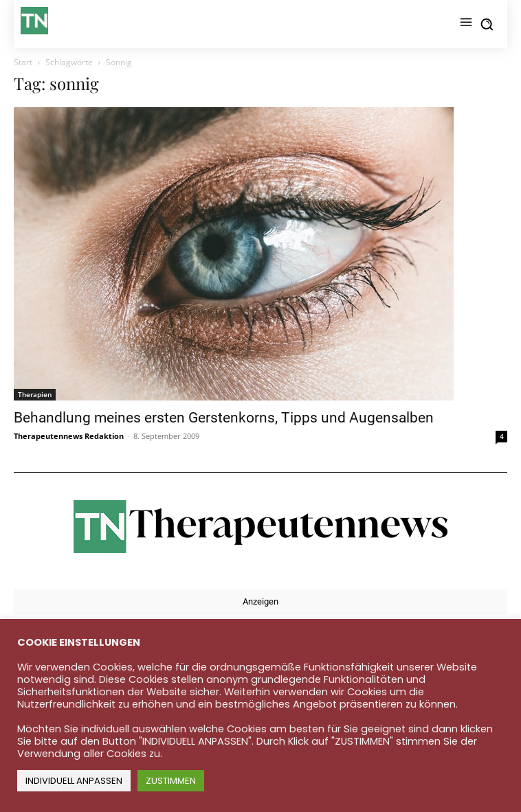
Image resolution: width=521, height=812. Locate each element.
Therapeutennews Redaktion (69, 436)
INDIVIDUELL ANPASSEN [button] (74, 781)
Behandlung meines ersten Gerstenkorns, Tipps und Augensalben (224, 418)
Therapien (35, 394)
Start (23, 62)
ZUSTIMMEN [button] (171, 781)
